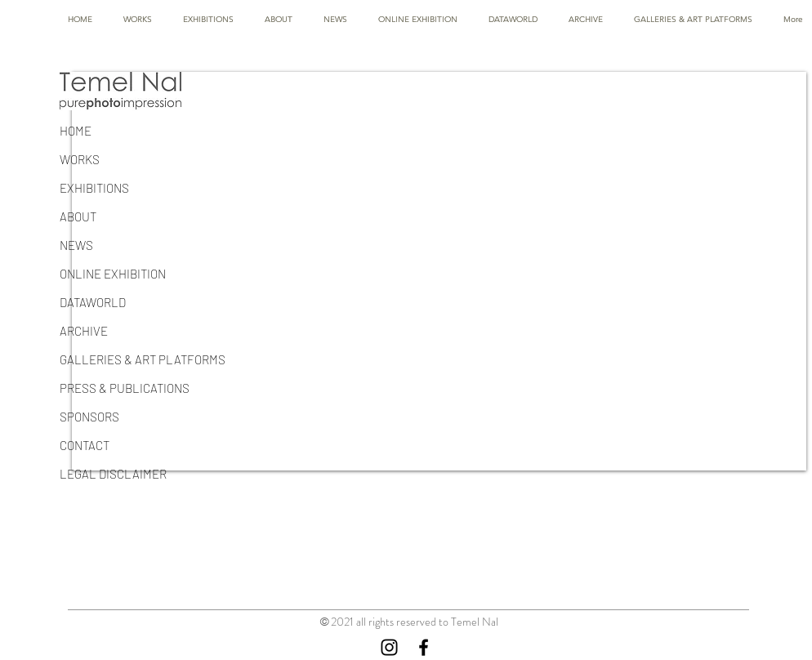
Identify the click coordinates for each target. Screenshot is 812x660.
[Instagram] (389, 647)
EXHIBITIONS (94, 188)
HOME (76, 131)
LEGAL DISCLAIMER (113, 474)
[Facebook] (424, 647)
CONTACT (85, 445)
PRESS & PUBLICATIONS (125, 388)
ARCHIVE (84, 331)
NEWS (76, 245)
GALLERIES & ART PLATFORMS (143, 359)
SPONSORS (89, 417)
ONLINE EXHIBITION (113, 274)
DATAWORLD (93, 302)
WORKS (80, 159)
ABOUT (78, 216)
